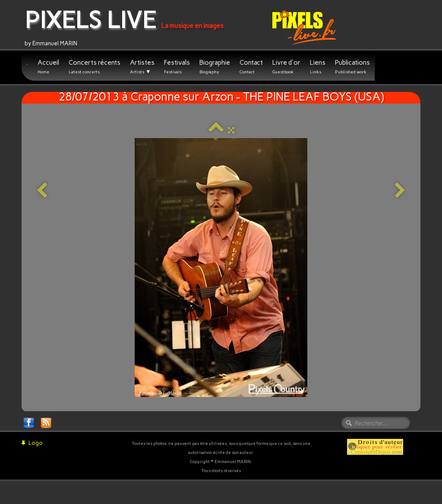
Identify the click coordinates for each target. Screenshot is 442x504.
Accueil (48, 67)
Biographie (215, 67)
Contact (251, 67)
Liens (318, 67)
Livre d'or (286, 67)
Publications (352, 67)
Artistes (142, 67)
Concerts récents (95, 67)
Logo (32, 443)
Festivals (177, 67)
